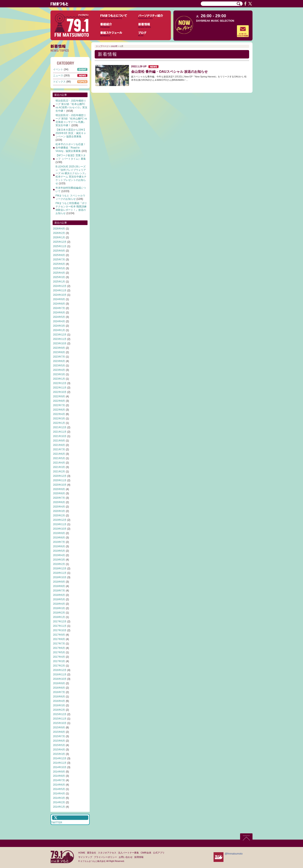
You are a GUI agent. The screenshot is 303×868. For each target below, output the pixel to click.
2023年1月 (59, 379)
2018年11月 (60, 573)
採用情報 (139, 857)
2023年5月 (59, 366)
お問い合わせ (126, 857)
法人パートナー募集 (128, 853)
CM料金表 (146, 853)
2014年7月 (59, 780)
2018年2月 (59, 613)
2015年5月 (59, 745)
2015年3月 (59, 754)
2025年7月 (59, 260)
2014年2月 (59, 802)
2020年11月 (60, 480)
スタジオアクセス (107, 853)
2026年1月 (59, 237)
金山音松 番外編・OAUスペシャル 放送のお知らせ (169, 72)
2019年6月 (59, 546)
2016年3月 (59, 705)
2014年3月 (59, 798)
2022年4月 (59, 414)
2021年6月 (59, 454)
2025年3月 (59, 277)
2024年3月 (59, 326)
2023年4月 (59, 370)
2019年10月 (60, 529)
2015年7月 (59, 736)
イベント (58, 69)
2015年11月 (60, 719)
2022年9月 (59, 396)
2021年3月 (59, 467)
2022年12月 (60, 383)
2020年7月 (59, 498)
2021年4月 (59, 463)
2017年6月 (59, 648)
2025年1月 (59, 282)
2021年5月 (59, 458)
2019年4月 (59, 555)
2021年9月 (59, 441)
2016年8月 (59, 688)
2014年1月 (59, 807)
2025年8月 (59, 255)
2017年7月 (59, 644)
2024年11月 (60, 290)
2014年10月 (60, 767)
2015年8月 (59, 732)
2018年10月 (60, 577)
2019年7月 (59, 542)
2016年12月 (60, 670)
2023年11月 (60, 339)
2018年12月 (60, 569)
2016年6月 (59, 697)
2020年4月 (59, 507)
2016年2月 (59, 710)
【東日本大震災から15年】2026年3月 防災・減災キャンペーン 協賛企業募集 (71, 133)
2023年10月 (60, 343)
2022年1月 (59, 423)
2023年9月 (59, 348)
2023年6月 (59, 361)
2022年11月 (60, 388)
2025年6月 (59, 264)
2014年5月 (59, 789)
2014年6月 (59, 785)
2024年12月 (60, 286)
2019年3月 (59, 560)
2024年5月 (59, 317)
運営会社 (92, 853)
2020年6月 (59, 502)
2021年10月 (60, 436)
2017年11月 (60, 626)
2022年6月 (59, 410)
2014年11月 (60, 763)
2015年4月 (59, 750)
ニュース (58, 76)
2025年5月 (59, 268)
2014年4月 (59, 794)
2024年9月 (59, 299)
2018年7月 (59, 591)
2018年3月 (59, 608)
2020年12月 (60, 476)
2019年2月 (59, 564)
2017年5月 (59, 652)
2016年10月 (60, 679)
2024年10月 (60, 295)
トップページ (102, 46)
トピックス (59, 82)
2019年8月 (59, 538)
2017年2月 (59, 666)
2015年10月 (60, 723)
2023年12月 (60, 335)
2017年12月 (60, 622)
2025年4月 (59, 273)
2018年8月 (59, 586)
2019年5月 (59, 551)
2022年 (114, 46)
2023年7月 (59, 357)
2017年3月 (59, 661)
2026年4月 (59, 229)
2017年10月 (60, 630)
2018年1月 (59, 617)
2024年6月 (59, 313)
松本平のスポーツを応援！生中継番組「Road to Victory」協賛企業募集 (71, 148)
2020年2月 (59, 515)
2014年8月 (59, 776)
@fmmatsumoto (234, 854)
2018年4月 (59, 604)
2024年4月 (59, 321)
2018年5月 (59, 599)
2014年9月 (59, 772)
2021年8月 (59, 445)
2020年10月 (60, 485)
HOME (82, 853)
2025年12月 (60, 242)
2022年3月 (59, 419)
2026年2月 (59, 233)
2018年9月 (59, 582)
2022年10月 (60, 392)
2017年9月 (59, 635)
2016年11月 (60, 675)
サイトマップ (85, 857)
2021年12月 (60, 427)
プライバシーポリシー (105, 857)
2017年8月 (59, 639)
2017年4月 (59, 657)
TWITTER (56, 823)
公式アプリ (159, 853)
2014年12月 (60, 758)
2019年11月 (60, 524)
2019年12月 (60, 520)
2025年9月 (59, 251)
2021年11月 (60, 432)
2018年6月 (59, 595)
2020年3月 (59, 511)
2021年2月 (59, 472)
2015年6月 (59, 741)
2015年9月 (59, 728)
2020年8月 (59, 493)
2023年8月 (59, 352)
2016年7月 (59, 692)
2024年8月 (59, 304)
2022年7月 (59, 405)
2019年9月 (59, 533)
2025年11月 (60, 246)
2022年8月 (59, 401)
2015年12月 (60, 714)
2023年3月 (59, 374)
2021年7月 (59, 449)
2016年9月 (59, 683)
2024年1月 (59, 330)
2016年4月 (59, 701)
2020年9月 (59, 489)
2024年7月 (59, 308)
